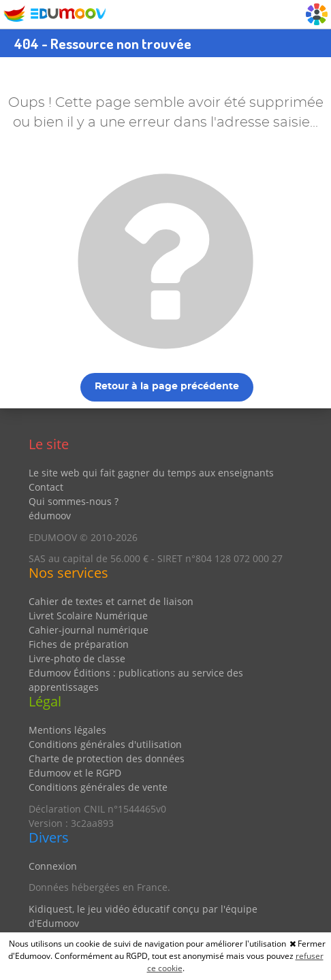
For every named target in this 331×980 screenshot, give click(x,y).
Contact (46, 487)
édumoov (50, 516)
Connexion (53, 866)
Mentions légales (67, 730)
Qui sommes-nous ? (74, 501)
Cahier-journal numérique (89, 630)
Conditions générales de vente (98, 787)
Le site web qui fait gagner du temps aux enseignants (151, 473)
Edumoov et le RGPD (75, 773)
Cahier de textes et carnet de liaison (111, 601)
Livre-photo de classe (77, 658)
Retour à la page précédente (167, 387)
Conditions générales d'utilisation (105, 744)
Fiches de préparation (79, 644)
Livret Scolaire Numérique (88, 616)
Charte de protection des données (107, 758)
